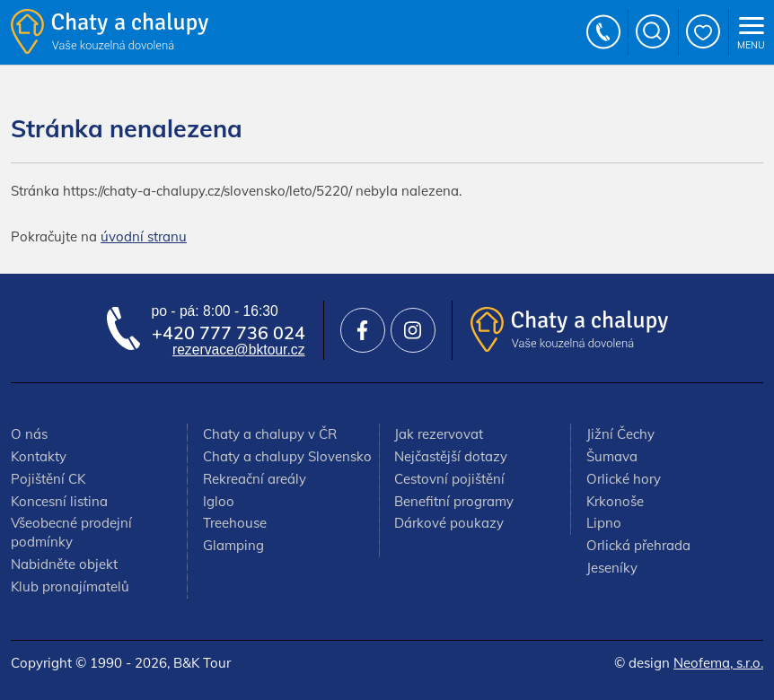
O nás (29, 434)
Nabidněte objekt (64, 564)
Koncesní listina (59, 501)
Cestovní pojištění (449, 479)
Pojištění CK (48, 479)
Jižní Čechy (620, 434)
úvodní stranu (144, 236)
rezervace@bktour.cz (239, 350)
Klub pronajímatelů (70, 586)
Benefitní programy (454, 501)
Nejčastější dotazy (451, 456)
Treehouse (235, 523)
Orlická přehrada (638, 545)
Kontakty (39, 456)
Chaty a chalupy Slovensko (287, 456)
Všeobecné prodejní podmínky (71, 532)
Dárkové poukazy (449, 523)
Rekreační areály (255, 479)
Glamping (233, 545)
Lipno (604, 523)
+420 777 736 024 (604, 32)
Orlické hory (624, 479)
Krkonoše (615, 501)
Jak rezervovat (439, 434)
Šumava (612, 456)
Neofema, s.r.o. (718, 663)
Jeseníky (612, 568)
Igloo (219, 501)
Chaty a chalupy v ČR (270, 434)
